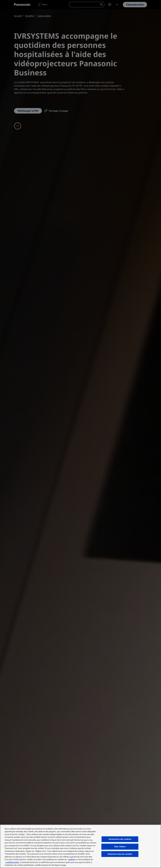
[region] (80, 846)
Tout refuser (120, 847)
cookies (71, 859)
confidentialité (12, 862)
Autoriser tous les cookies (120, 854)
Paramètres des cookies (120, 839)
